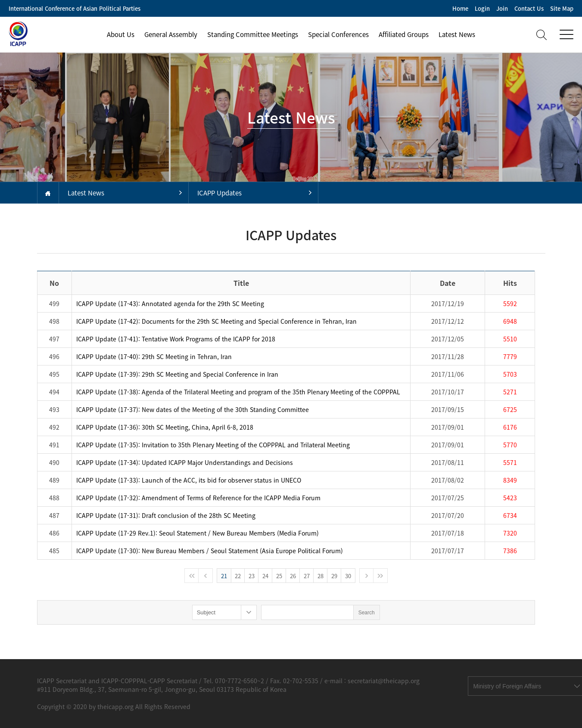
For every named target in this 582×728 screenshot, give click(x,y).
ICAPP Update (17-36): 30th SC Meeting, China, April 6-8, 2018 (165, 427)
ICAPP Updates (219, 193)
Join (502, 8)
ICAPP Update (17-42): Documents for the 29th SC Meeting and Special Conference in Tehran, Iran (216, 321)
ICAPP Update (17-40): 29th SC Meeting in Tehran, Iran (154, 356)
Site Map (562, 8)
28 (321, 576)
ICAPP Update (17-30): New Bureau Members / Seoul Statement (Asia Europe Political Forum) (210, 551)
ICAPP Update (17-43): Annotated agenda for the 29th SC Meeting (170, 304)
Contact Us (529, 8)
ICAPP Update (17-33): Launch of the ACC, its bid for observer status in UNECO (189, 480)
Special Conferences (338, 34)
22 (238, 576)
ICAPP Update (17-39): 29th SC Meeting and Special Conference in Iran (177, 374)
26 (293, 576)
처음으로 (192, 576)
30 (348, 576)
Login (482, 8)
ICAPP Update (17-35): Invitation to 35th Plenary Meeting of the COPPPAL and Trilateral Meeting (213, 445)
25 (279, 576)
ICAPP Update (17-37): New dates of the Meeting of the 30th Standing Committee (193, 409)
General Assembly (171, 34)
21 (224, 576)
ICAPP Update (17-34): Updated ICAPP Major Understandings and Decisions (185, 462)
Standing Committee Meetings (253, 34)
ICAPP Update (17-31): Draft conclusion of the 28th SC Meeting (166, 515)
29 (334, 576)
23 (252, 576)
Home (460, 8)
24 (265, 576)
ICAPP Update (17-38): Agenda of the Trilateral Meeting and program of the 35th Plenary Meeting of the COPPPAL (238, 392)
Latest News (457, 34)
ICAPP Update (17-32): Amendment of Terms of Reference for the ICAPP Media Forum (198, 498)
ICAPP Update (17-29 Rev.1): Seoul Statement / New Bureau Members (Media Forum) (198, 533)
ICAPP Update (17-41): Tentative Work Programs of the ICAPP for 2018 (176, 339)
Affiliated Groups (404, 34)
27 (307, 576)
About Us (121, 34)
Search (367, 613)
